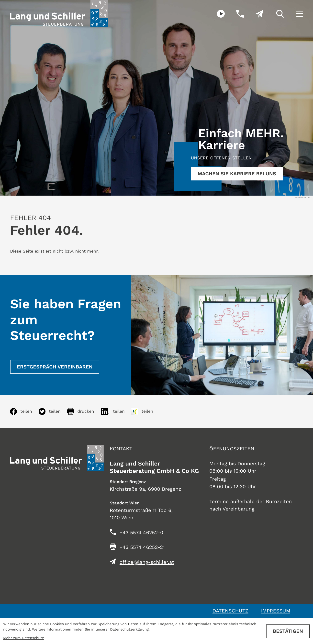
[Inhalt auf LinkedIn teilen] (116, 411)
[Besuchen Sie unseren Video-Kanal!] (215, 14)
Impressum (276, 611)
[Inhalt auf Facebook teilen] (24, 411)
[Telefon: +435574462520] (141, 533)
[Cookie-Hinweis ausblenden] (288, 631)
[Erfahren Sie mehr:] (237, 174)
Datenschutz (230, 611)
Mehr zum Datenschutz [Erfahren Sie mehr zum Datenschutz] (24, 638)
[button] (234, 14)
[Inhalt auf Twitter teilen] (53, 411)
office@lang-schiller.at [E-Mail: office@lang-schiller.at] (147, 562)
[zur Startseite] (59, 14)
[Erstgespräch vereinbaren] (55, 367)
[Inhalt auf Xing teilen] (146, 411)
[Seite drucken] (84, 411)
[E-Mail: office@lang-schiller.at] (254, 14)
